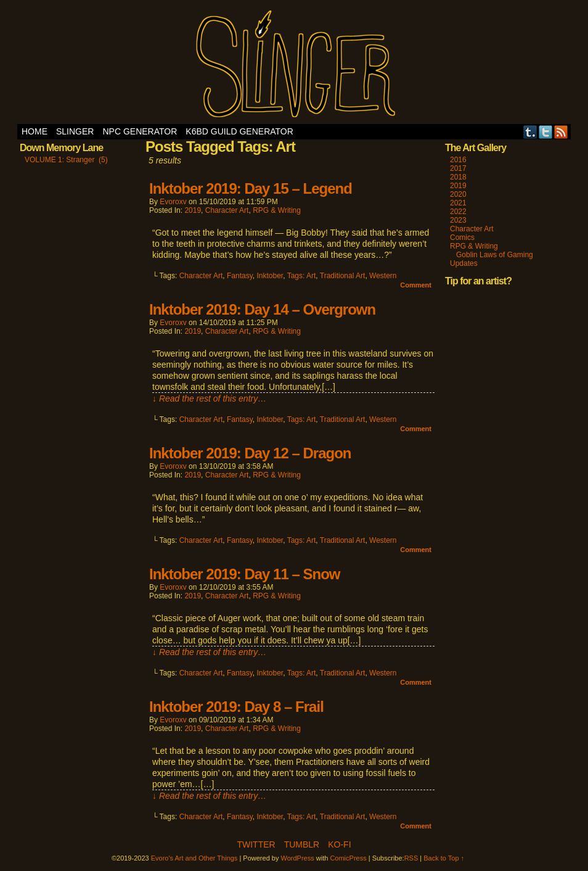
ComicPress (348, 858)
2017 (458, 168)
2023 (458, 220)
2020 (458, 194)
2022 (458, 212)
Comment (416, 285)
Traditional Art (343, 276)
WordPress (298, 858)
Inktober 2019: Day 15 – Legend (251, 188)
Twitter (546, 132)
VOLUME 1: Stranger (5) (66, 160)
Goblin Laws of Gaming (495, 255)
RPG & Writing (277, 210)
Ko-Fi (339, 844)
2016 (458, 160)
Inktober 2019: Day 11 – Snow (244, 574)
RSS (561, 132)
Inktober (270, 276)
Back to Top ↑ (444, 858)
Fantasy (240, 276)
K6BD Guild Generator (239, 131)
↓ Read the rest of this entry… (209, 398)
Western (383, 276)
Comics (462, 237)
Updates (464, 263)
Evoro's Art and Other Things (294, 65)
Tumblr (530, 132)
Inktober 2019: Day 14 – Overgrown (262, 309)
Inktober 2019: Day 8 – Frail (236, 707)
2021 (458, 203)
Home (35, 131)
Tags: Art (302, 276)
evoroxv (173, 202)
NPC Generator (140, 131)
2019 (193, 210)
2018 (458, 177)
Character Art (227, 210)
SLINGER (75, 131)
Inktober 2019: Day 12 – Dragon (250, 453)
